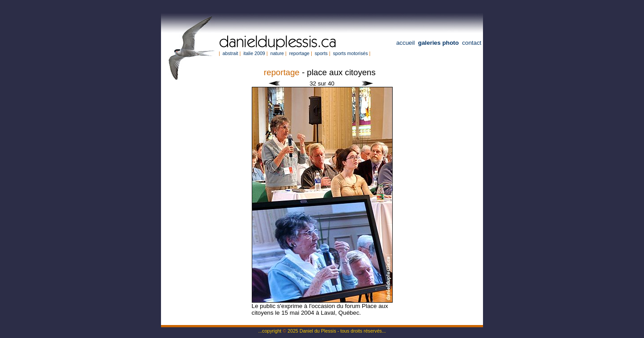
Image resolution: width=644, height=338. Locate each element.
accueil (406, 43)
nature (277, 53)
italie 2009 (254, 53)
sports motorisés (350, 53)
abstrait (231, 53)
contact (472, 43)
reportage (299, 53)
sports (321, 53)
